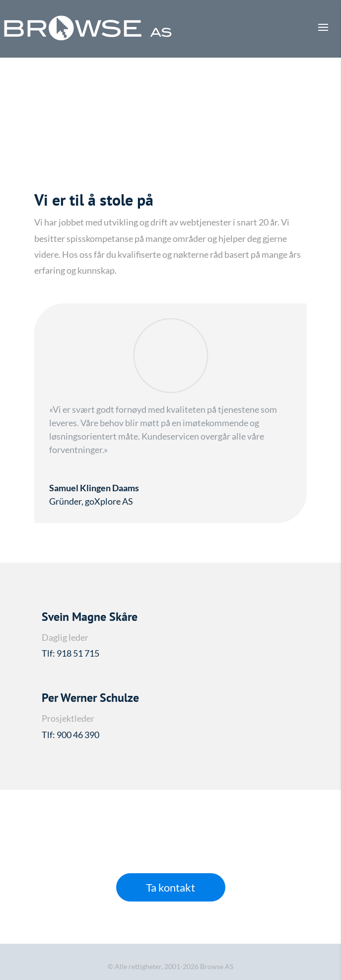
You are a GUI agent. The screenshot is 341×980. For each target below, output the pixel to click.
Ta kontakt (170, 887)
